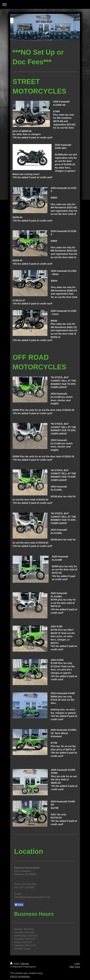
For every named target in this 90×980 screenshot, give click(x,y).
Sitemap (25, 964)
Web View (75, 967)
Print (15, 964)
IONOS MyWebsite (20, 977)
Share (19, 905)
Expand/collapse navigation (45, 4)
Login (77, 964)
